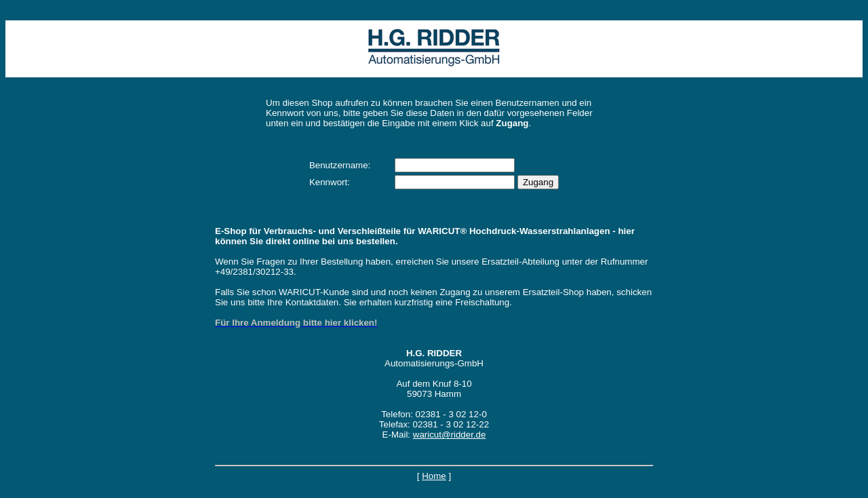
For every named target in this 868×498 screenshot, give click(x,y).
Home (434, 476)
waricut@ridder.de (450, 435)
